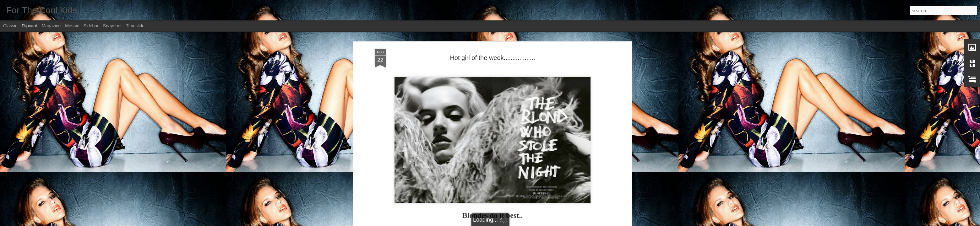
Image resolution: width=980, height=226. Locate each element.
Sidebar (91, 26)
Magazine (51, 26)
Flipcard (30, 26)
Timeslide (135, 26)
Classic (10, 26)
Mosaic (72, 26)
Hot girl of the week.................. (492, 58)
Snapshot (112, 26)
